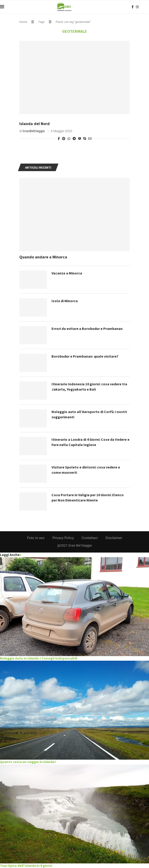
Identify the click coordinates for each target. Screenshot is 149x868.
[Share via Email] (90, 139)
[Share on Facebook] (59, 139)
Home (23, 22)
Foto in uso (36, 538)
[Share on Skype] (85, 139)
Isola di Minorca (65, 301)
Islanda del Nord (34, 124)
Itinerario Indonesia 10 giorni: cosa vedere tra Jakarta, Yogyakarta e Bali (89, 386)
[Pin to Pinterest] (64, 139)
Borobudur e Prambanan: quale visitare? (85, 356)
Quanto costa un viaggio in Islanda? (28, 762)
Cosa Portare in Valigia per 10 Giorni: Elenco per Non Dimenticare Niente (88, 497)
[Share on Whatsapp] (69, 139)
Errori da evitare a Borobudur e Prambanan (87, 329)
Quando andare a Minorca (43, 257)
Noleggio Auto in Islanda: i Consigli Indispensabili (39, 658)
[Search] (147, 7)
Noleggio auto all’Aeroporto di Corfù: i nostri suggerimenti (89, 414)
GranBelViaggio (34, 131)
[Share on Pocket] (80, 139)
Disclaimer (114, 538)
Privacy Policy (63, 538)
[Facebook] (133, 7)
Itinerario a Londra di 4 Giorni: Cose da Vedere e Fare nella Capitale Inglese (91, 442)
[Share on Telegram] (74, 139)
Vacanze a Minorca (67, 273)
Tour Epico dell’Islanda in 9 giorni (26, 866)
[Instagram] (137, 7)
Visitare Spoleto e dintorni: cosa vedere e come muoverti (86, 470)
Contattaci (90, 538)
